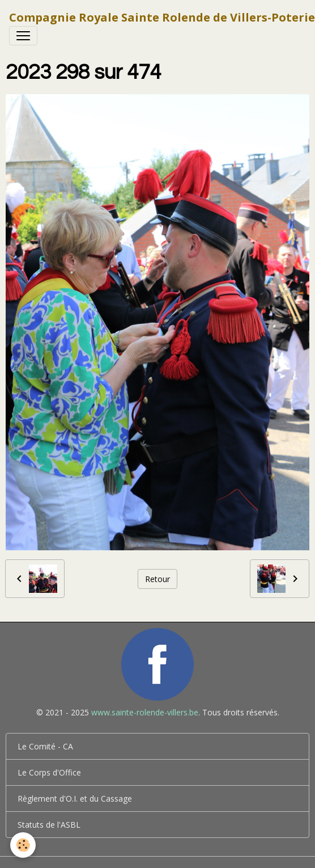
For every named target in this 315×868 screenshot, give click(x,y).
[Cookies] (23, 845)
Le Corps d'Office (49, 772)
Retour (157, 579)
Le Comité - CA (45, 746)
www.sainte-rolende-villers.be (145, 712)
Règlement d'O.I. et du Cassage (75, 799)
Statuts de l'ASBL (49, 825)
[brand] (162, 18)
